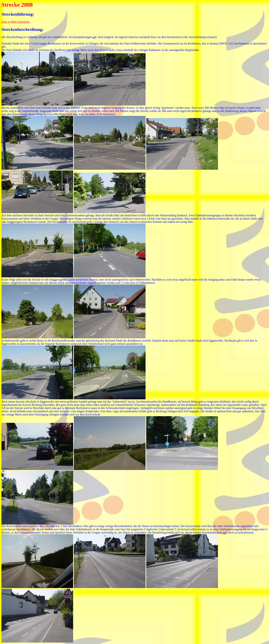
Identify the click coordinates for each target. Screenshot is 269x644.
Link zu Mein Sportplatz (16, 22)
